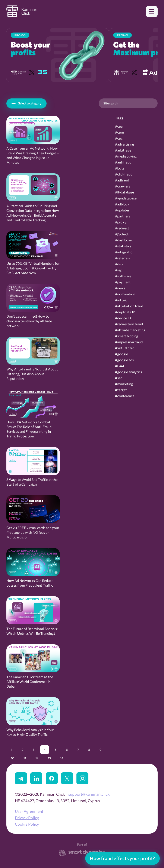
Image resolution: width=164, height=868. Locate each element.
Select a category (30, 103)
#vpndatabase (126, 198)
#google (121, 354)
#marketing (124, 384)
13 (49, 758)
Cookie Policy (27, 824)
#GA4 (120, 366)
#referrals (122, 258)
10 (12, 758)
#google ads (124, 360)
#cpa (119, 126)
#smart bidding (127, 336)
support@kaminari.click (89, 794)
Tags (119, 118)
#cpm (119, 132)
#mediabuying (126, 156)
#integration (125, 252)
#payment (123, 282)
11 (25, 758)
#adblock (122, 204)
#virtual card (125, 348)
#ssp (119, 270)
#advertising (124, 144)
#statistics (123, 246)
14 (62, 758)
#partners (122, 216)
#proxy (121, 222)
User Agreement (29, 811)
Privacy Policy (27, 818)
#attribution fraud (129, 306)
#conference (125, 396)
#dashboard (124, 240)
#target (121, 390)
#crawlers (122, 186)
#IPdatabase (124, 192)
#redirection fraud (129, 324)
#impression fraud (129, 342)
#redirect (122, 228)
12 (37, 758)
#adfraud (122, 180)
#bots (120, 168)
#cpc (119, 138)
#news (120, 288)
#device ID (123, 318)
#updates (122, 210)
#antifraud (123, 162)
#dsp (119, 264)
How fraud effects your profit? (122, 858)
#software (123, 276)
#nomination (125, 294)
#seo (119, 378)
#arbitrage (123, 150)
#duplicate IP (125, 312)
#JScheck (122, 234)
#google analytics (128, 372)
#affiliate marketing (130, 330)
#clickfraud (124, 174)
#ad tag (121, 300)
